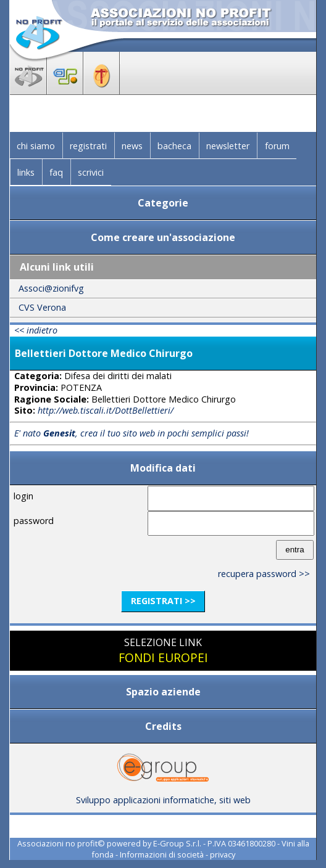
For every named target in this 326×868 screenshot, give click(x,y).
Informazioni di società (162, 854)
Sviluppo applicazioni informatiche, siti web (163, 796)
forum (277, 146)
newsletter (228, 146)
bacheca (174, 146)
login (23, 496)
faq (56, 172)
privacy (223, 854)
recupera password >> (264, 574)
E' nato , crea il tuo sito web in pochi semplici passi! (132, 433)
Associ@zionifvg (51, 288)
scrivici (91, 172)
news (132, 146)
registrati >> (163, 601)
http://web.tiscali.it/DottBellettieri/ (106, 410)
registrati (88, 146)
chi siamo (36, 146)
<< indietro (36, 330)
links (26, 172)
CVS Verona (42, 307)
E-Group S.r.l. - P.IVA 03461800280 (214, 843)
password (34, 521)
